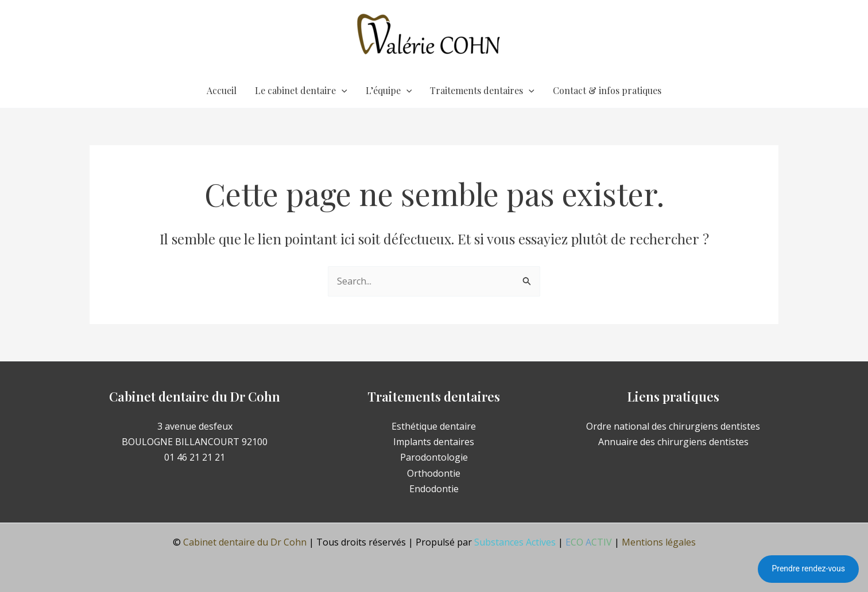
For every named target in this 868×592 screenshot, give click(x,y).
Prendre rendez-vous (808, 568)
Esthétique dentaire (434, 426)
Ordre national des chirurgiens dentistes (673, 426)
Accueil (222, 90)
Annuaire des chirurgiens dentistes (673, 442)
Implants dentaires (434, 442)
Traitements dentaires (482, 91)
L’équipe (389, 91)
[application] (342, 91)
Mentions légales (659, 542)
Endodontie (434, 489)
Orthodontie (434, 473)
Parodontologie (434, 457)
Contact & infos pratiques (607, 90)
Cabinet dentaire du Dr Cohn (245, 542)
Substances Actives (515, 542)
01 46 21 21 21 (195, 457)
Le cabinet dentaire (301, 91)
